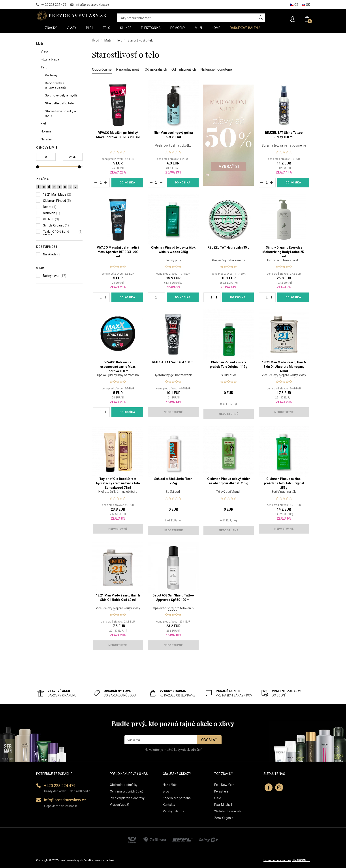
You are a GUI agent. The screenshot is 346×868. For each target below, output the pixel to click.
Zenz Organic (224, 818)
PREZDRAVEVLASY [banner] (72, 16)
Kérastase (221, 791)
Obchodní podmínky (124, 785)
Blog (166, 791)
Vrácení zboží (119, 805)
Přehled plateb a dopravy (127, 798)
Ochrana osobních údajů (127, 791)
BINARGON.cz (301, 860)
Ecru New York (224, 785)
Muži (108, 40)
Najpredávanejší (128, 69)
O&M (218, 798)
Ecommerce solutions (277, 860)
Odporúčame (102, 69)
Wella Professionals (228, 811)
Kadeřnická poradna (177, 798)
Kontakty (169, 805)
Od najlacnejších (184, 69)
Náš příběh (170, 785)
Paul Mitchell (223, 805)
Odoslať (209, 740)
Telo (119, 40)
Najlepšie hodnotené (216, 69)
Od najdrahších (156, 69)
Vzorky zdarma (174, 811)
